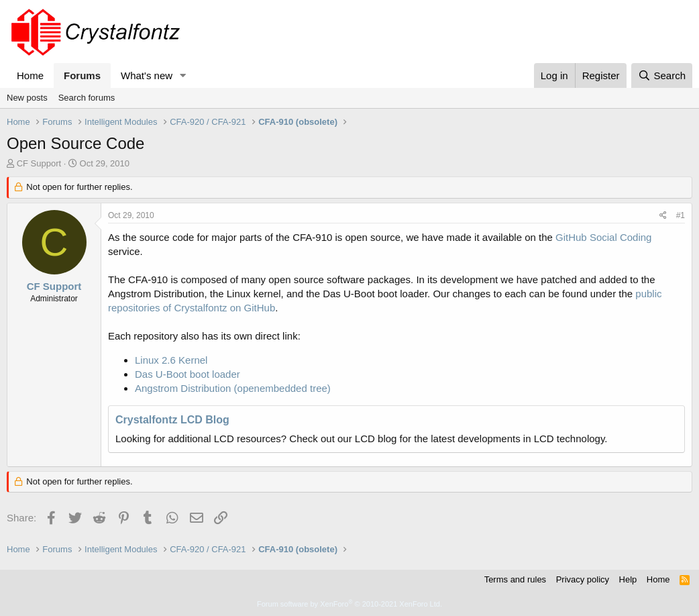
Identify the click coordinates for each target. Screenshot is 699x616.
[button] (183, 75)
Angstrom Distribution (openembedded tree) (233, 388)
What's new (147, 75)
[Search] (662, 75)
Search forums (87, 98)
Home (30, 75)
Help (628, 579)
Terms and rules (515, 579)
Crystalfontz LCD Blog (172, 420)
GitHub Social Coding (603, 237)
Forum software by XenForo (349, 604)
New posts (27, 98)
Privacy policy (583, 579)
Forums (82, 75)
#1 (681, 215)
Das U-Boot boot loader (187, 374)
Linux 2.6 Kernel (171, 360)
